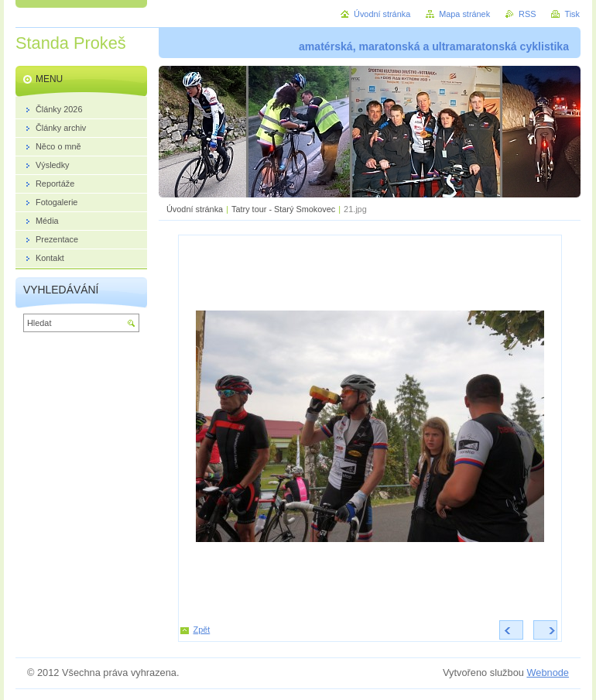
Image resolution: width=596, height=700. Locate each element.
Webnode (548, 673)
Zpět (202, 630)
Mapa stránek (464, 14)
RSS (527, 14)
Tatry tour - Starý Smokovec (283, 209)
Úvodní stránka (195, 209)
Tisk (572, 14)
